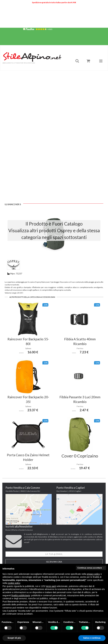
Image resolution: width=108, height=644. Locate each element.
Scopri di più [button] (14, 638)
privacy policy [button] (93, 574)
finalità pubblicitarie (21, 595)
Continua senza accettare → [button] (91, 568)
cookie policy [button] (14, 583)
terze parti (51, 586)
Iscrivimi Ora (54, 562)
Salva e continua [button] (92, 638)
